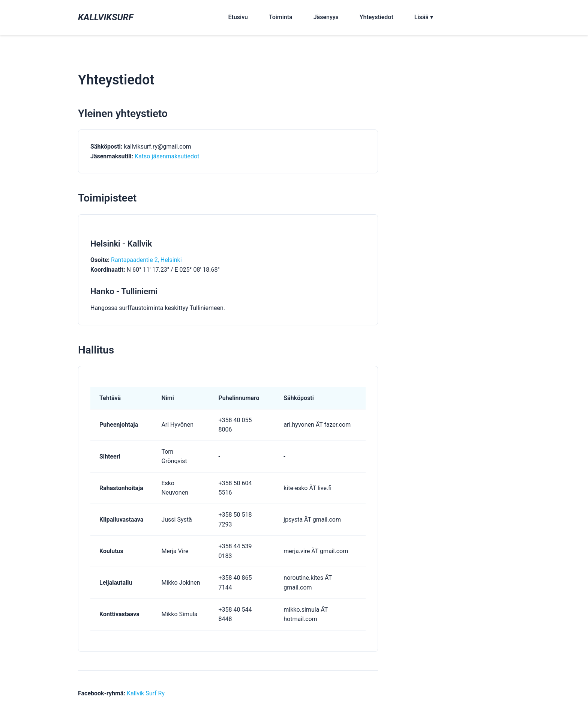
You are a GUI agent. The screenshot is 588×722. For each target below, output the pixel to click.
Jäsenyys (326, 17)
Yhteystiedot (376, 17)
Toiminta (281, 17)
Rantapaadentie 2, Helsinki (146, 260)
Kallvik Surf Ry (146, 693)
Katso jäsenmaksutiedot (167, 156)
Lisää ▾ (424, 17)
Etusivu (238, 17)
